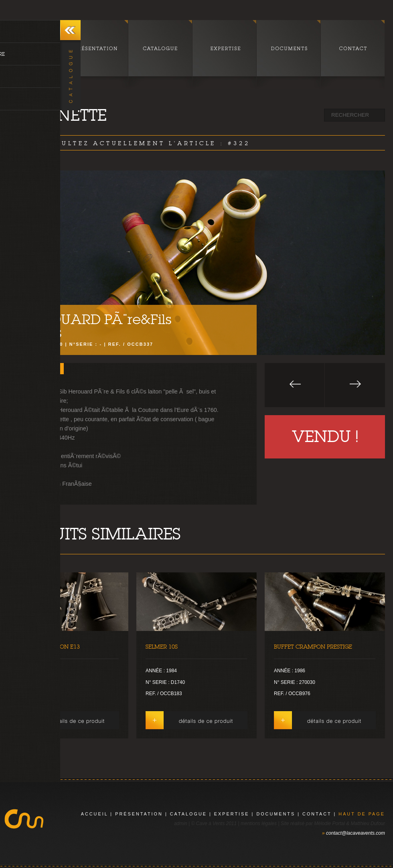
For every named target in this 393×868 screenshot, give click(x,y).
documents (276, 814)
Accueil (95, 814)
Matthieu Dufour (368, 823)
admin (181, 823)
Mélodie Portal (329, 823)
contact (317, 814)
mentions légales (259, 823)
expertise (232, 814)
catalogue (188, 814)
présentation (139, 814)
